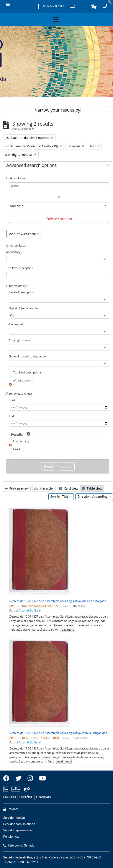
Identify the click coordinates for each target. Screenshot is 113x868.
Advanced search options (32, 166)
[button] (94, 6)
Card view (69, 488)
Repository (13, 252)
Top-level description (20, 268)
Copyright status (20, 340)
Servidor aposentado (18, 830)
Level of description (21, 292)
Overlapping (21, 441)
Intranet (11, 809)
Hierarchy (44, 488)
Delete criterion (59, 219)
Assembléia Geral (30, 610)
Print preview (17, 488)
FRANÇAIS (44, 797)
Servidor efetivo (14, 818)
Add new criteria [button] (22, 234)
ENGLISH (10, 797)
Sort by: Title (60, 496)
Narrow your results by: (58, 110)
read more (67, 630)
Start (12, 400)
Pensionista (11, 837)
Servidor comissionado (19, 824)
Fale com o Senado (19, 846)
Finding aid (16, 324)
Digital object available (23, 308)
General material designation (27, 356)
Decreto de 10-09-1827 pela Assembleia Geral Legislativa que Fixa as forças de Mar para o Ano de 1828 (59, 601)
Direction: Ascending (93, 496)
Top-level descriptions (27, 372)
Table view (92, 488)
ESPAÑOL (26, 797)
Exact (17, 449)
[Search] (59, 186)
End (11, 416)
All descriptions (23, 380)
